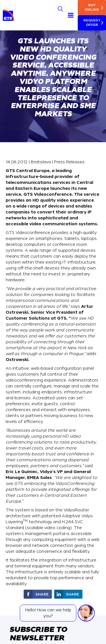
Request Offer (92, 23)
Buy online (92, 7)
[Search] (60, 9)
